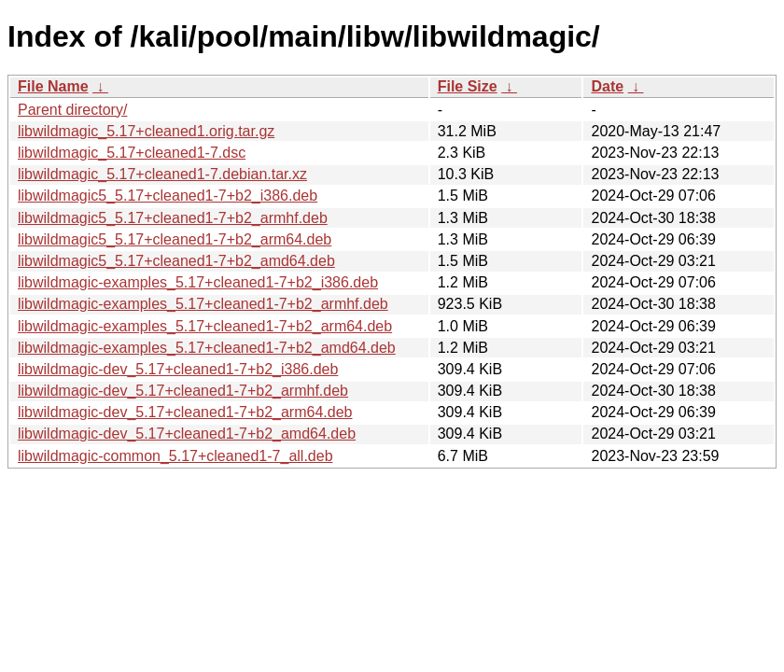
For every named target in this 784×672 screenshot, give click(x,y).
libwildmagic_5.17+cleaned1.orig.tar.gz (146, 131)
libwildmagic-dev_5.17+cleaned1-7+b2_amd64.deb (187, 434)
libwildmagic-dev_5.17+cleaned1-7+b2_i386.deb (178, 369)
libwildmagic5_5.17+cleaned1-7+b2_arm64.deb (175, 239)
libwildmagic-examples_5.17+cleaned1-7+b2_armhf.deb (203, 304)
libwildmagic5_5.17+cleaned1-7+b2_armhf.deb (173, 218)
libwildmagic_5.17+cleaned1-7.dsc (132, 153)
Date (607, 86)
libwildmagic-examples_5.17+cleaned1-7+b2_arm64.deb (205, 326)
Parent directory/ (72, 110)
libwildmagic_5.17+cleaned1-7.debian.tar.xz (162, 174)
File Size (468, 86)
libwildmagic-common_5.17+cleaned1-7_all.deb (175, 456)
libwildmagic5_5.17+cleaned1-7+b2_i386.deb (168, 196)
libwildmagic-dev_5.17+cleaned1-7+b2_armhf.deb (183, 391)
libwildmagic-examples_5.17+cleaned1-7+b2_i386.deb (198, 282)
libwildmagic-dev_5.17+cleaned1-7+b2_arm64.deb (185, 412)
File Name (53, 86)
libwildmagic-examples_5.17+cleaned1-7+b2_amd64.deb (207, 348)
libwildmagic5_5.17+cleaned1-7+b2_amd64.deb (176, 261)
